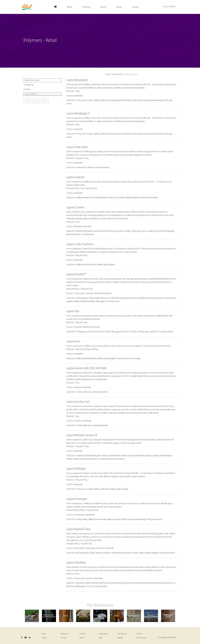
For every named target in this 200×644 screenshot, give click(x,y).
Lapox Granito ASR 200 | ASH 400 (86, 368)
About (44, 634)
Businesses (64, 634)
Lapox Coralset (75, 208)
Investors (64, 638)
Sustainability (103, 634)
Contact (139, 634)
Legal (100, 638)
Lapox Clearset (75, 177)
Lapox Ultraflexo (76, 563)
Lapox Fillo (73, 311)
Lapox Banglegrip (77, 80)
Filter (28, 101)
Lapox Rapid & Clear (78, 529)
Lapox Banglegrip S (78, 114)
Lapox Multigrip (76, 469)
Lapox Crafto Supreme (80, 244)
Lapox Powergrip (77, 499)
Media (82, 638)
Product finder (169, 7)
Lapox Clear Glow (77, 147)
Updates (120, 638)
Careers (44, 638)
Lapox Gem (73, 342)
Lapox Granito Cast (78, 402)
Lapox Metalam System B (82, 435)
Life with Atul (122, 634)
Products (83, 634)
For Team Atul (141, 638)
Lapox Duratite (76, 274)
